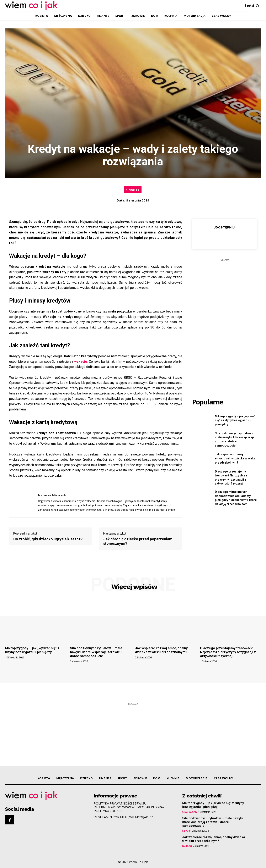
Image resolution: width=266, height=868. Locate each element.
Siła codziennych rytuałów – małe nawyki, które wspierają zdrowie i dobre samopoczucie (96, 652)
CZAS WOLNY (190, 812)
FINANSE (133, 190)
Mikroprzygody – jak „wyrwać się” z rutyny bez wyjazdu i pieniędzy (235, 420)
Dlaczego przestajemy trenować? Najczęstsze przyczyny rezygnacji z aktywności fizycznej (228, 652)
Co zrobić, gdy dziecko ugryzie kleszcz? (48, 539)
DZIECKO (187, 846)
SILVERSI (187, 831)
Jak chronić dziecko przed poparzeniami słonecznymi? (138, 541)
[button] (253, 6)
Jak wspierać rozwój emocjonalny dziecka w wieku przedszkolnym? (235, 458)
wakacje (81, 362)
